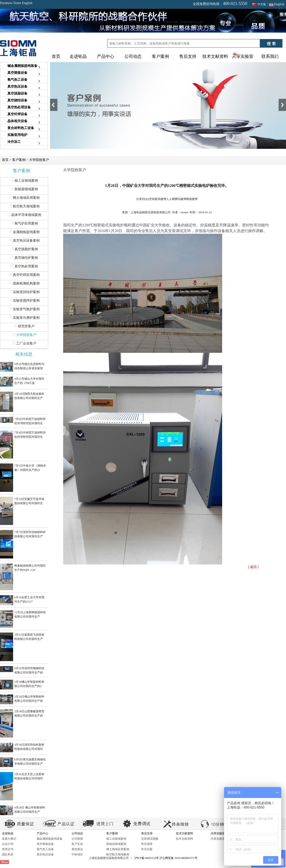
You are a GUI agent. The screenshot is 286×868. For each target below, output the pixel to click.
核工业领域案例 (24, 181)
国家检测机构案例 (24, 283)
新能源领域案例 (24, 189)
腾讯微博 (180, 199)
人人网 (170, 199)
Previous (54, 105)
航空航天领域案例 (24, 206)
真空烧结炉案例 (24, 258)
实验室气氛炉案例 (24, 309)
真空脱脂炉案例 (24, 249)
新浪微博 (160, 199)
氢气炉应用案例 (24, 223)
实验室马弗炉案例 (24, 318)
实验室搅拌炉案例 (24, 301)
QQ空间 (150, 199)
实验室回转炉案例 (24, 292)
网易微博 (192, 199)
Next (282, 105)
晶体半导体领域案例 (24, 215)
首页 (56, 56)
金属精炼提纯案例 (24, 232)
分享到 (140, 199)
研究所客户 (24, 326)
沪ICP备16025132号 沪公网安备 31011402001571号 (166, 858)
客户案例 (19, 160)
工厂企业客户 (24, 343)
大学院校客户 (39, 160)
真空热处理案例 (24, 266)
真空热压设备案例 (24, 241)
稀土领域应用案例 (24, 198)
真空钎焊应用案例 (24, 275)
